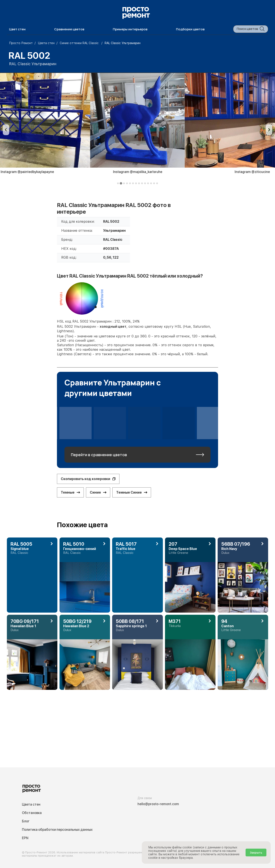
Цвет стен (17, 29)
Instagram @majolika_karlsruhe (138, 172)
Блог (26, 821)
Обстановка (32, 813)
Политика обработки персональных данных (57, 830)
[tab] (118, 183)
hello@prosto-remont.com (158, 804)
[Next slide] (269, 130)
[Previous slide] (6, 130)
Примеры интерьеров (130, 29)
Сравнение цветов (69, 29)
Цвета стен (31, 804)
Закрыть (256, 853)
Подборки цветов (190, 29)
